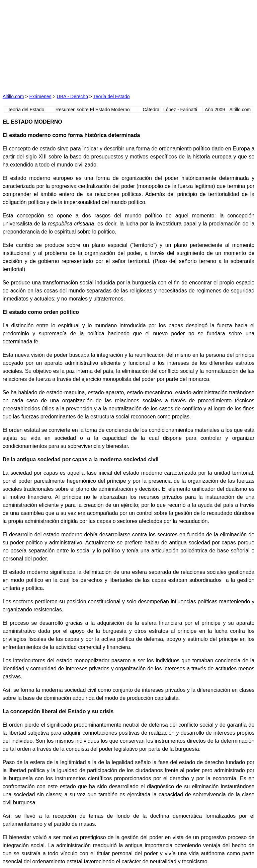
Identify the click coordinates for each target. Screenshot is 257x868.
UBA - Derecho (72, 96)
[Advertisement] (66, 45)
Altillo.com (13, 96)
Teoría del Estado (112, 96)
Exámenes (40, 96)
